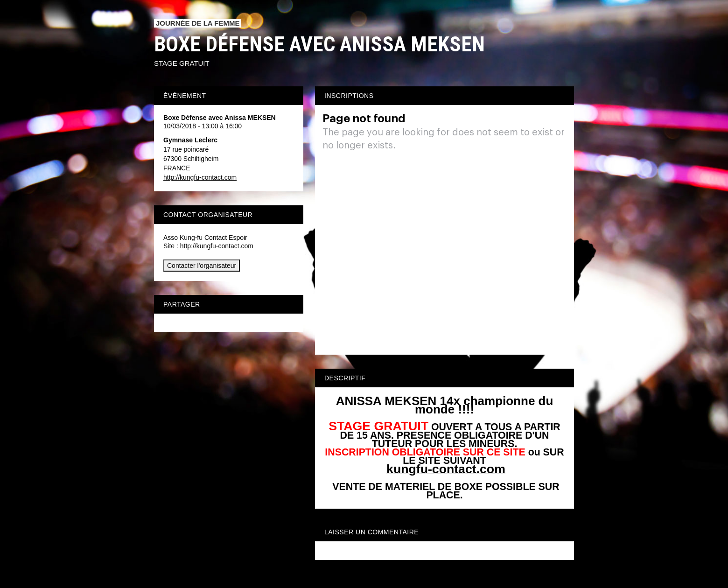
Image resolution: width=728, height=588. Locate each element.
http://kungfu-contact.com (200, 177)
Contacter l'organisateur (202, 266)
